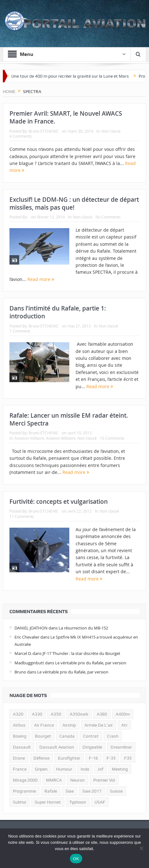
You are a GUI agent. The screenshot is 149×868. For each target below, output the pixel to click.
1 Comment (20, 331)
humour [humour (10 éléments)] (64, 769)
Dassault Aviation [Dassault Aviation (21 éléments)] (57, 747)
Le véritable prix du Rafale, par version (91, 663)
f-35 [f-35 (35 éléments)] (111, 758)
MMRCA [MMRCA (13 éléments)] (54, 780)
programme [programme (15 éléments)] (24, 791)
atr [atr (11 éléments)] (124, 725)
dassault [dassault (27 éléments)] (22, 747)
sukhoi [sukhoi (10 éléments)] (20, 802)
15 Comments (112, 438)
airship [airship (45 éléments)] (69, 725)
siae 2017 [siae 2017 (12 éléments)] (92, 791)
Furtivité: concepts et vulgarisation (59, 502)
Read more (41, 279)
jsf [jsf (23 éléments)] (100, 769)
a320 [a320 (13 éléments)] (18, 714)
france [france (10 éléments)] (20, 769)
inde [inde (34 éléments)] (85, 769)
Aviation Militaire (61, 438)
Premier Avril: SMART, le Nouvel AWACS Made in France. (66, 117)
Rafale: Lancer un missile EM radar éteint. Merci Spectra (69, 419)
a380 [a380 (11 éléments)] (102, 714)
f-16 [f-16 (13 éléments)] (93, 758)
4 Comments (21, 136)
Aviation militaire (29, 438)
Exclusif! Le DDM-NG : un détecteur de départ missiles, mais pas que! (74, 203)
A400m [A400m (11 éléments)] (123, 714)
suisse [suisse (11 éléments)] (116, 791)
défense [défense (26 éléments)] (41, 758)
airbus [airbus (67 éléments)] (19, 725)
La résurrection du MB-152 (83, 628)
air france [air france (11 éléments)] (44, 725)
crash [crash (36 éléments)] (113, 736)
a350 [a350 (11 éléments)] (56, 714)
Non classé (111, 131)
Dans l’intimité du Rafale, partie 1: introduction (58, 312)
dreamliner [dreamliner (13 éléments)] (121, 747)
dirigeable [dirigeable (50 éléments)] (92, 747)
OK (76, 859)
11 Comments (22, 516)
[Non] (141, 848)
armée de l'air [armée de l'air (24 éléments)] (99, 725)
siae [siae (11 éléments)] (70, 791)
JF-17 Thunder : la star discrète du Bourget (81, 653)
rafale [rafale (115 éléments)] (51, 791)
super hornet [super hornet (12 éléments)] (48, 802)
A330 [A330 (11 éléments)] (37, 714)
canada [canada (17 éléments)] (67, 736)
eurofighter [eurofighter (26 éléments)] (69, 758)
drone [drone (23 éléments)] (19, 758)
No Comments (108, 217)
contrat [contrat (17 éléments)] (91, 736)
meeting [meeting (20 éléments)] (120, 769)
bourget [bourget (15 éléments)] (43, 736)
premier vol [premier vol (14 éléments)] (104, 780)
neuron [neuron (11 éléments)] (77, 780)
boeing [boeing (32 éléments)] (20, 736)
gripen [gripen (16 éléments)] (41, 769)
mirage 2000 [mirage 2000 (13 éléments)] (25, 780)
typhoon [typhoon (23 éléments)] (78, 802)
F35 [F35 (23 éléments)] (128, 758)
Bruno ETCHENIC (44, 131)
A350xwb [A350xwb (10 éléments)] (79, 714)
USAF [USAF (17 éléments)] (100, 802)
